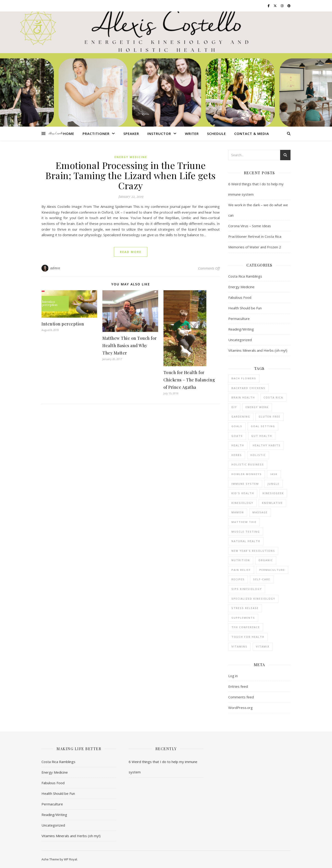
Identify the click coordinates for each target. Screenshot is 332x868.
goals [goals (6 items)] (237, 426)
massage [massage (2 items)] (260, 512)
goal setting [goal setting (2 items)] (263, 426)
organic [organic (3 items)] (266, 560)
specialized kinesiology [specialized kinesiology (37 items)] (253, 599)
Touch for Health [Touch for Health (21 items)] (248, 637)
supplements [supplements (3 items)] (243, 618)
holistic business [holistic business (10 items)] (248, 464)
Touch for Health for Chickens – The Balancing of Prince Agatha (189, 380)
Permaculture (239, 319)
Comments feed (241, 697)
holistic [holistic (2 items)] (258, 455)
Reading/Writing (241, 329)
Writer (192, 134)
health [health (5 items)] (238, 445)
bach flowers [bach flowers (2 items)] (244, 378)
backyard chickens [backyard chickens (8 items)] (248, 388)
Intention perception (63, 324)
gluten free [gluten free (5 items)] (270, 417)
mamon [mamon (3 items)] (238, 512)
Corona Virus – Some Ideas (250, 226)
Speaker (131, 134)
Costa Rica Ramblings (245, 276)
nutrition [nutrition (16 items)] (241, 560)
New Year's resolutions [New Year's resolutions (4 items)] (253, 551)
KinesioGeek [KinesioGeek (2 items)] (273, 493)
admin (55, 268)
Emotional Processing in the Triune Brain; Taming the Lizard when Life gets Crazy (131, 175)
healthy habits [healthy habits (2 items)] (267, 445)
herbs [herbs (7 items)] (237, 455)
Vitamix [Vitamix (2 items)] (263, 646)
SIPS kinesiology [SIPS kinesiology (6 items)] (247, 589)
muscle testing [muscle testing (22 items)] (246, 532)
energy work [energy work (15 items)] (257, 407)
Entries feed (238, 686)
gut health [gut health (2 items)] (262, 436)
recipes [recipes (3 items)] (238, 579)
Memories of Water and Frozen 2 (255, 247)
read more (131, 252)
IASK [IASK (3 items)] (274, 474)
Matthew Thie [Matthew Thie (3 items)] (244, 522)
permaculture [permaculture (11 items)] (272, 570)
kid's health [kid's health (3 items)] (243, 493)
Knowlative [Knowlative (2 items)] (272, 503)
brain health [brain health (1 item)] (243, 397)
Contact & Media (252, 134)
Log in (233, 676)
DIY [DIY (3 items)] (234, 407)
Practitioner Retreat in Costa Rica (255, 236)
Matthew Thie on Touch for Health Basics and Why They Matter (130, 345)
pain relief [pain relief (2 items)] (241, 570)
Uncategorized (240, 340)
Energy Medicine (131, 157)
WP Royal (70, 859)
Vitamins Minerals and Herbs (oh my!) (258, 350)
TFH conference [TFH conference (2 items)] (246, 627)
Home (69, 134)
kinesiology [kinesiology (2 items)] (242, 503)
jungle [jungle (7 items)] (273, 484)
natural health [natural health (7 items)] (246, 541)
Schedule (216, 134)
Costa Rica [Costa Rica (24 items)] (273, 397)
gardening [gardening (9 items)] (241, 417)
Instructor (159, 134)
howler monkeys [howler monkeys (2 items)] (247, 474)
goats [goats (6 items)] (237, 436)
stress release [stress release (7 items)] (245, 608)
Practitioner (96, 134)
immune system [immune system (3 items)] (245, 484)
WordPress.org (240, 708)
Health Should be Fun (245, 308)
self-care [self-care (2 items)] (262, 579)
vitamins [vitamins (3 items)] (239, 646)
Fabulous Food (240, 297)
